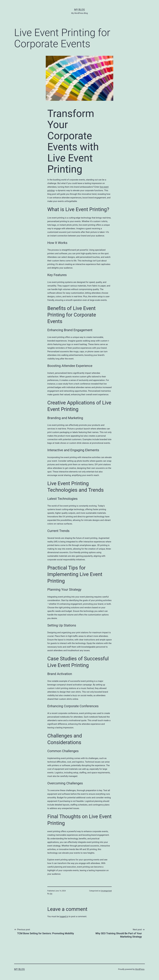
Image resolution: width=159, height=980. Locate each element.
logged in (64, 916)
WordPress (140, 969)
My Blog (80, 10)
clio (51, 894)
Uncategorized (106, 891)
